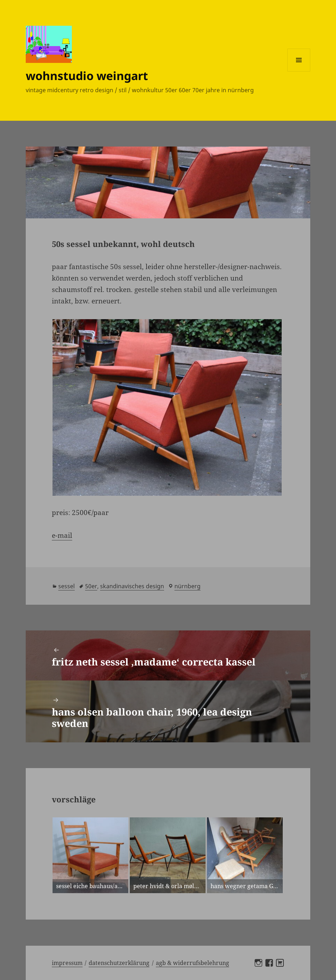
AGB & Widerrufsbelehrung (192, 963)
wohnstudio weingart (87, 76)
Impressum (67, 963)
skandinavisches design (132, 586)
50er (91, 586)
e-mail (62, 535)
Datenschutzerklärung (119, 963)
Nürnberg (187, 586)
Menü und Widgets (299, 71)
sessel (66, 586)
